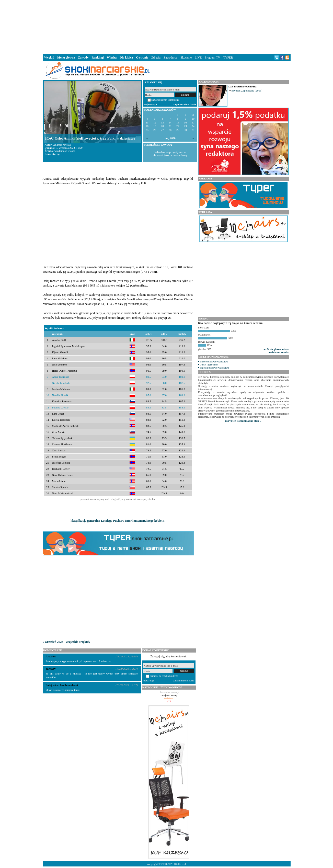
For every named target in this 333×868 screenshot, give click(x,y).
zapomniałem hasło (185, 104)
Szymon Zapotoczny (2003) (247, 90)
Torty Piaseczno (209, 364)
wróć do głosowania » (276, 349)
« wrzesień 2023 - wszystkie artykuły (66, 642)
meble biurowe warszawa (214, 361)
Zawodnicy (170, 58)
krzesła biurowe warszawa (215, 368)
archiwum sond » (279, 352)
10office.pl (180, 864)
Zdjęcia (156, 58)
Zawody (83, 58)
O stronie (142, 58)
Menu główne (66, 58)
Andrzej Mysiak (62, 145)
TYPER (228, 58)
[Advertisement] (167, 27)
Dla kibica (126, 58)
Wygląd (49, 58)
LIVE (198, 58)
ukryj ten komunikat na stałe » (243, 421)
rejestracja (151, 104)
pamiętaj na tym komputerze (166, 100)
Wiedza (112, 58)
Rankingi (97, 58)
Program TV (212, 58)
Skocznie (186, 58)
